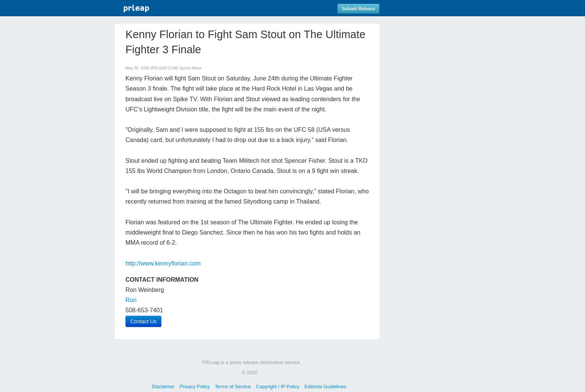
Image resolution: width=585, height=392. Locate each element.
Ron (131, 300)
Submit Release (358, 9)
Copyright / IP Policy (278, 387)
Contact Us (143, 321)
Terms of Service (233, 387)
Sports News (190, 68)
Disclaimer (163, 387)
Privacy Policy (195, 387)
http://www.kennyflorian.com (163, 263)
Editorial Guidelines (325, 387)
